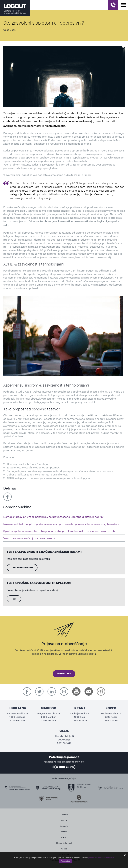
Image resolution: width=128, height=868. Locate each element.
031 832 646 (65, 743)
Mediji (64, 831)
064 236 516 (112, 720)
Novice (64, 820)
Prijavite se (64, 674)
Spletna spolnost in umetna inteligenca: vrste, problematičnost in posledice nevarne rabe (60, 531)
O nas (64, 848)
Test (14, 599)
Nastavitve (66, 861)
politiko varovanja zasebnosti (101, 858)
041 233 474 (81, 720)
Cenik (64, 837)
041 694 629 (18, 720)
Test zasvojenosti (22, 568)
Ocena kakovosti (64, 843)
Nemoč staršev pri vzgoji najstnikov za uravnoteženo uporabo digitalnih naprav (53, 516)
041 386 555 (49, 720)
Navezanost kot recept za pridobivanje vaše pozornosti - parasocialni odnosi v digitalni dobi (61, 524)
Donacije (64, 826)
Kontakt (64, 814)
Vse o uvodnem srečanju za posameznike (29, 538)
